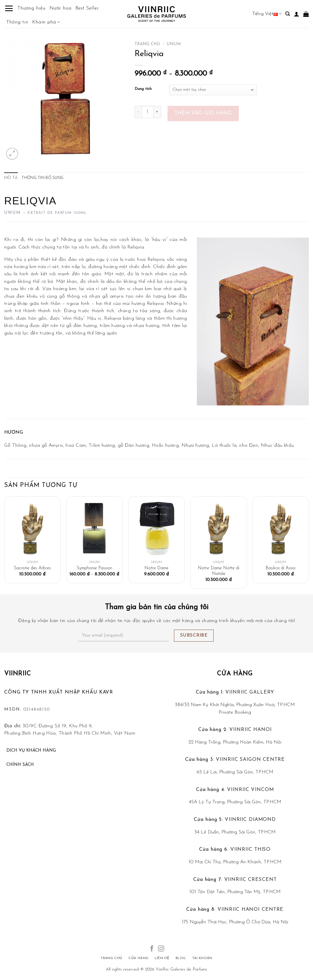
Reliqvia (113, 318)
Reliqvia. (156, 304)
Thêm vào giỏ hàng (203, 113)
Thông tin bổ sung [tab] (42, 178)
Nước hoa (60, 8)
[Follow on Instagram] (161, 949)
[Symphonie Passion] (95, 529)
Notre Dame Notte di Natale (218, 571)
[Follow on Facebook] (152, 949)
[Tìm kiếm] (288, 14)
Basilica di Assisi (280, 568)
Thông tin (17, 22)
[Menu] (9, 8)
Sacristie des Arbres (32, 568)
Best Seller (87, 8)
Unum (174, 44)
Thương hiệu (31, 8)
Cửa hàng (235, 674)
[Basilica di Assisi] (281, 529)
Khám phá (46, 22)
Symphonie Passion (95, 568)
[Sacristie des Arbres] (33, 529)
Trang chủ (147, 44)
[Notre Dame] (156, 529)
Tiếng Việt (267, 14)
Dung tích (143, 89)
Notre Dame (156, 568)
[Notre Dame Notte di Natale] (218, 529)
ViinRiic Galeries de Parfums (181, 970)
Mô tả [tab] (11, 178)
